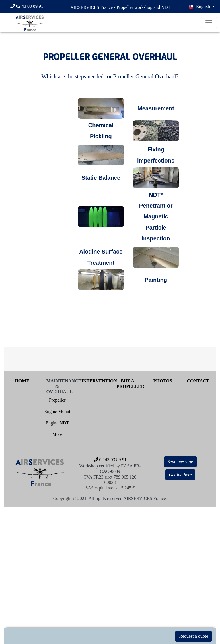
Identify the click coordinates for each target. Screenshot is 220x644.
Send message (180, 462)
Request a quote (194, 636)
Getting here (180, 475)
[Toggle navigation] (209, 23)
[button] (202, 7)
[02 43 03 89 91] (29, 7)
